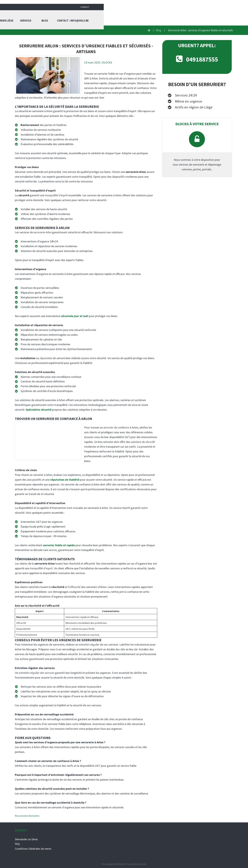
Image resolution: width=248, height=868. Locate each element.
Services (168, 16)
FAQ (17, 844)
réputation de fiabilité (65, 480)
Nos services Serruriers (27, 816)
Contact (229, 3)
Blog (187, 16)
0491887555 (202, 59)
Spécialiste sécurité (39, 410)
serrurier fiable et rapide (59, 545)
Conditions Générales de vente (33, 849)
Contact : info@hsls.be (216, 16)
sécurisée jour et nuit (75, 316)
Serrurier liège (144, 16)
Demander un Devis (26, 839)
